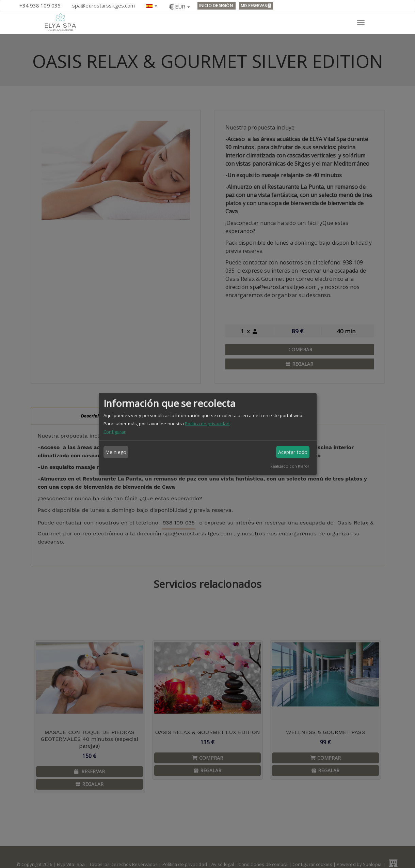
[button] (152, 5)
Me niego (116, 452)
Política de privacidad (207, 424)
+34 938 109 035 (40, 5)
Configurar (115, 432)
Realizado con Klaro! (290, 466)
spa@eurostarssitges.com (103, 5)
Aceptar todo (293, 452)
